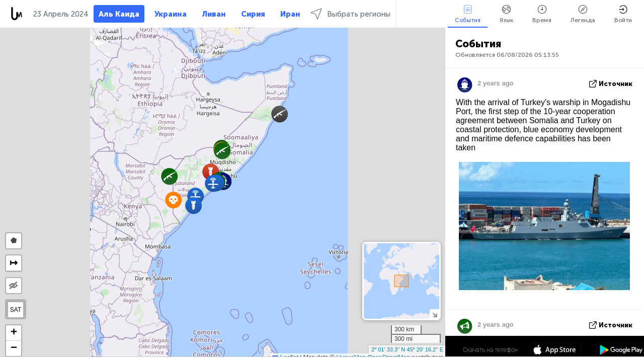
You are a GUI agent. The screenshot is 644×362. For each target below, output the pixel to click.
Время (542, 14)
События (468, 14)
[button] (279, 114)
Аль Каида (119, 14)
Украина (171, 14)
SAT (16, 310)
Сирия (253, 14)
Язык (506, 14)
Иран (290, 14)
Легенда (583, 14)
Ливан (214, 14)
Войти (623, 14)
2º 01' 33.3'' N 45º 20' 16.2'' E (407, 349)
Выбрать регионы (350, 14)
